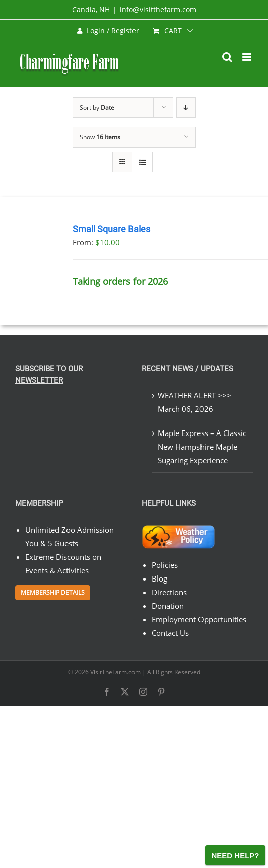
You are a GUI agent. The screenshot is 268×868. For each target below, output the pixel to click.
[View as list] (142, 162)
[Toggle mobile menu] (248, 57)
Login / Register (108, 30)
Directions (169, 592)
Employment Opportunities (199, 619)
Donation (168, 606)
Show (100, 137)
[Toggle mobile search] (227, 57)
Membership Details (53, 592)
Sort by (97, 107)
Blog (159, 578)
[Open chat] (235, 855)
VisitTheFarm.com (115, 672)
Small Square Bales (111, 229)
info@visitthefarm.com (158, 9)
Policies (165, 565)
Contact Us (170, 633)
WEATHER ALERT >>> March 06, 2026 (194, 402)
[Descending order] (186, 107)
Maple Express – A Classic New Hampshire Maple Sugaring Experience (202, 447)
